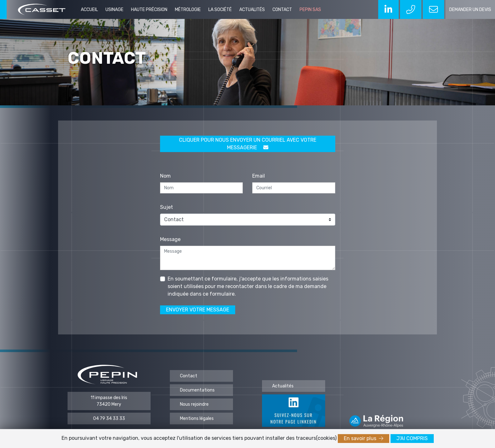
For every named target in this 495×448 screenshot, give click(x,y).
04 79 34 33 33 (109, 419)
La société (220, 10)
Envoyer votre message (198, 310)
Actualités (252, 10)
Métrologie (188, 10)
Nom (165, 176)
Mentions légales (197, 419)
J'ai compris (412, 438)
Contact (282, 10)
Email (259, 176)
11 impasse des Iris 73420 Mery (109, 401)
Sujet (167, 207)
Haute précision (149, 10)
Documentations (197, 390)
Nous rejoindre (194, 404)
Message (170, 239)
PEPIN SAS (310, 10)
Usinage (114, 10)
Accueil (89, 10)
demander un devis (470, 10)
